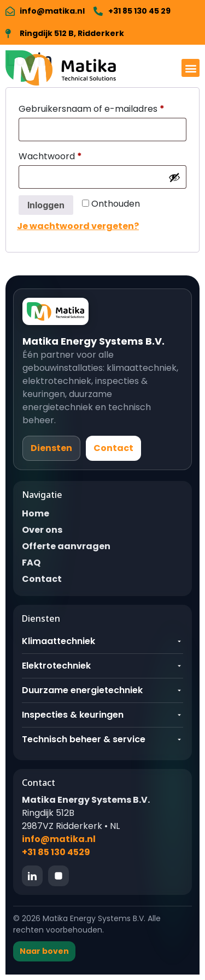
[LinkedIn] (32, 876)
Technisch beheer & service (102, 739)
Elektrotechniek (102, 666)
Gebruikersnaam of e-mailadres (102, 108)
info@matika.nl (59, 839)
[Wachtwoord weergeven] (174, 177)
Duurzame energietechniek (102, 690)
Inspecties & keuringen (102, 715)
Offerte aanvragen (66, 546)
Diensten (51, 448)
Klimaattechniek (102, 641)
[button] (191, 68)
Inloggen (46, 205)
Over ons (42, 530)
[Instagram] (58, 876)
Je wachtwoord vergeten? (78, 226)
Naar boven (44, 951)
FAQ (31, 563)
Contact (113, 448)
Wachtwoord (65, 155)
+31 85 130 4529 (56, 852)
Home (36, 513)
